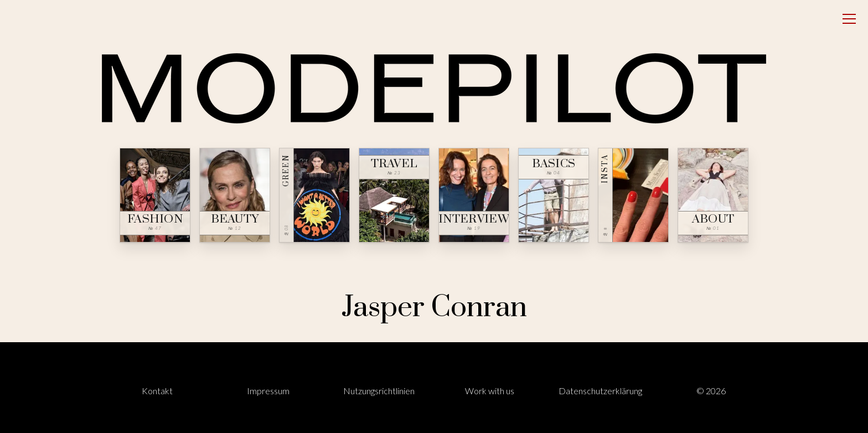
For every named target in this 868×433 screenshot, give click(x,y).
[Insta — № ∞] (633, 195)
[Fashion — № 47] (155, 195)
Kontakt (157, 391)
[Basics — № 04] (554, 195)
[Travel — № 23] (394, 195)
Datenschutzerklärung (600, 391)
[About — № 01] (713, 195)
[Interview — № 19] (474, 195)
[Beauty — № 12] (235, 195)
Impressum (268, 391)
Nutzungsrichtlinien (379, 391)
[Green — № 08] (314, 195)
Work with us (490, 391)
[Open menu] (849, 19)
